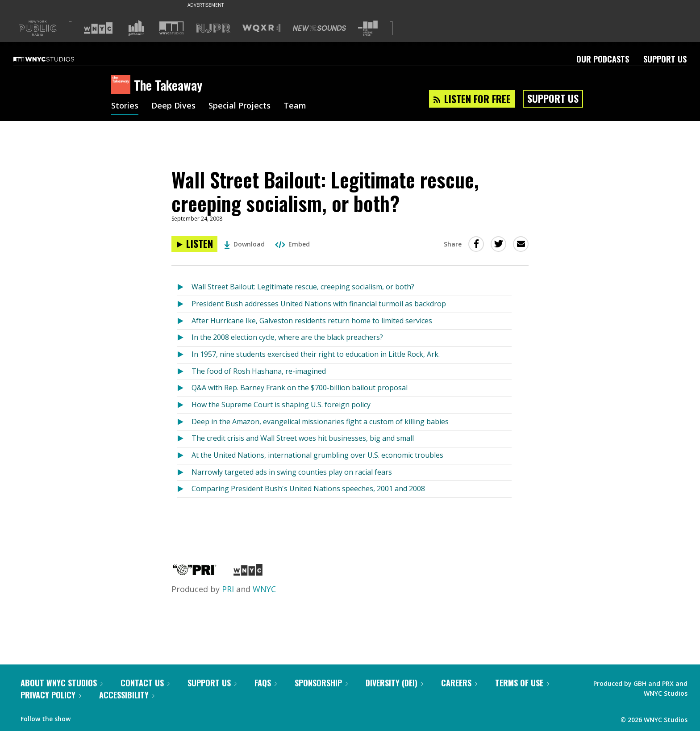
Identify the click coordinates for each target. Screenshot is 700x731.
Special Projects (240, 106)
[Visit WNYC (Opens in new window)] (98, 28)
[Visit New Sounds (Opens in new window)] (319, 28)
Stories (125, 106)
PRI (228, 589)
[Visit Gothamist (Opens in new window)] (136, 28)
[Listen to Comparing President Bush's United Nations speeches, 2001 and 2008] (184, 489)
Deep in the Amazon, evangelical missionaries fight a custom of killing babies (320, 422)
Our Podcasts (603, 59)
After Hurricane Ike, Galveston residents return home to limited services (312, 321)
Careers (459, 683)
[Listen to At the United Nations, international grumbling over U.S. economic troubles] (184, 456)
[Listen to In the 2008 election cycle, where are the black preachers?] (184, 338)
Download (244, 244)
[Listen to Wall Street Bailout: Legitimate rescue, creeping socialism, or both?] (194, 244)
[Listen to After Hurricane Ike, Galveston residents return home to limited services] (184, 321)
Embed (292, 244)
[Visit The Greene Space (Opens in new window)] (368, 28)
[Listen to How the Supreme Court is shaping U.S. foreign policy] (184, 405)
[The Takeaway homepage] (123, 85)
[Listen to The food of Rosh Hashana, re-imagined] (184, 372)
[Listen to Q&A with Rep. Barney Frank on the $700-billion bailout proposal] (184, 388)
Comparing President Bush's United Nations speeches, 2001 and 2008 (308, 489)
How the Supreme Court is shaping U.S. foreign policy (281, 405)
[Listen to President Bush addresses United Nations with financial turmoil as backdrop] (184, 304)
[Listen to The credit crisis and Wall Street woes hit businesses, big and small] (184, 439)
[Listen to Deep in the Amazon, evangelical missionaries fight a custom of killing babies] (184, 422)
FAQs (266, 683)
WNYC (264, 589)
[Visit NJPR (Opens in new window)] (213, 28)
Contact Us (145, 683)
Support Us (665, 59)
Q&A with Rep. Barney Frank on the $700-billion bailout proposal (300, 388)
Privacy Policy (51, 695)
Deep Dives (173, 106)
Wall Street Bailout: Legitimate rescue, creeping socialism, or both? (303, 287)
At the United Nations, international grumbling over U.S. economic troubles (317, 455)
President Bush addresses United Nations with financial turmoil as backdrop (319, 304)
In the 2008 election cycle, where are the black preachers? (287, 337)
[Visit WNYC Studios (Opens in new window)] (172, 28)
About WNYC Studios (62, 683)
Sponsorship (321, 683)
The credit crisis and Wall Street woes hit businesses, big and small (303, 438)
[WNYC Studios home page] (55, 59)
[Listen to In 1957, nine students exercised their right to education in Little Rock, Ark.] (184, 355)
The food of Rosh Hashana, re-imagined (259, 371)
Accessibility (127, 695)
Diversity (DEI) (394, 683)
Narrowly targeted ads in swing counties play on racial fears (292, 472)
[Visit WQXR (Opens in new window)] (261, 28)
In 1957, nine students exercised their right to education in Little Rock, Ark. (316, 354)
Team (295, 106)
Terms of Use (522, 683)
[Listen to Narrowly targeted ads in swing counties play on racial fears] (184, 473)
